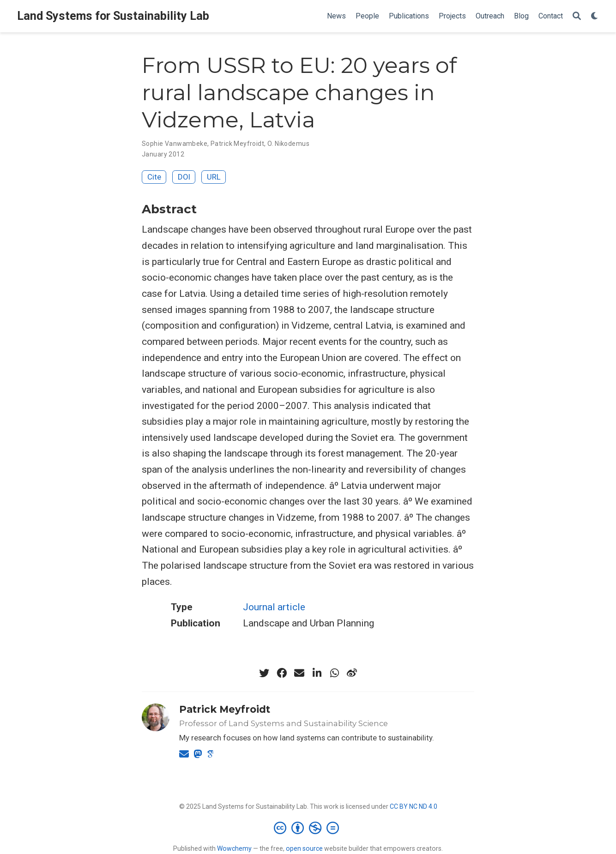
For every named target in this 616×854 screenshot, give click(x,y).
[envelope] (299, 673)
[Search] (577, 16)
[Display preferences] (595, 16)
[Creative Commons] (308, 828)
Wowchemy (234, 848)
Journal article (274, 607)
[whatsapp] (334, 673)
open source (304, 848)
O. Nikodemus (288, 144)
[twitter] (264, 673)
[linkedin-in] (317, 673)
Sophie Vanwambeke (175, 144)
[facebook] (282, 673)
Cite (154, 177)
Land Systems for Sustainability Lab (113, 16)
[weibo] (352, 673)
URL (214, 177)
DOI (184, 177)
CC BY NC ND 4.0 (414, 806)
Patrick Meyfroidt (237, 144)
